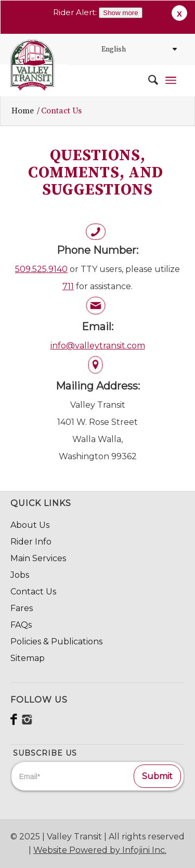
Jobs (20, 575)
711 (68, 286)
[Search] (148, 80)
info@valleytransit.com (98, 346)
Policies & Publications (56, 642)
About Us (30, 525)
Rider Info (31, 542)
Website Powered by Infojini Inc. (100, 850)
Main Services (38, 558)
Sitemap (28, 658)
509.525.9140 (41, 269)
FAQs (21, 625)
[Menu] (171, 80)
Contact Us (33, 592)
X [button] (179, 14)
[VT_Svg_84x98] (32, 65)
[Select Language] (138, 49)
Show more (120, 13)
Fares (22, 608)
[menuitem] (148, 80)
